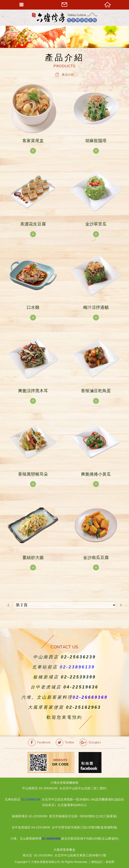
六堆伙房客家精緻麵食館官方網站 (65, 18)
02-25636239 (78, 657)
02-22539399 (78, 677)
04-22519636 (81, 687)
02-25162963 (84, 707)
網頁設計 (97, 862)
